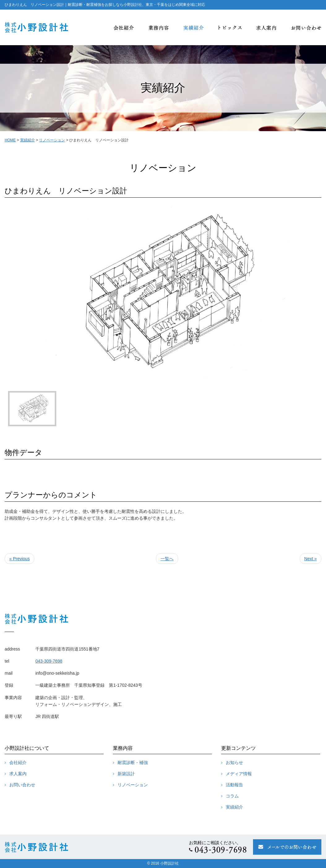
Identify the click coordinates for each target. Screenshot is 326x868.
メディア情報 (239, 774)
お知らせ (234, 763)
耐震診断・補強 (133, 763)
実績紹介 (234, 807)
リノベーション (133, 785)
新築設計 (126, 774)
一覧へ (167, 559)
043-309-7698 (49, 661)
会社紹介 (18, 763)
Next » (311, 559)
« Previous (19, 559)
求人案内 (18, 774)
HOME (10, 140)
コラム (232, 796)
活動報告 (234, 785)
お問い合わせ (22, 785)
